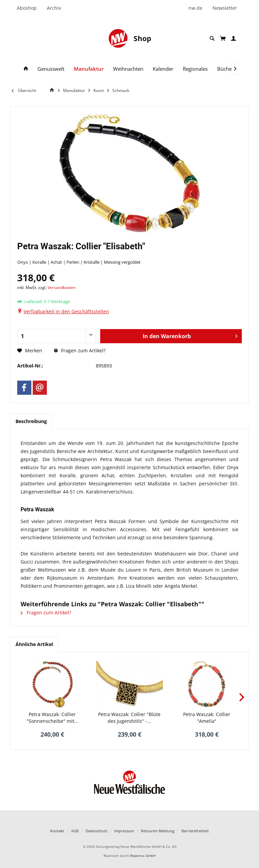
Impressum (124, 831)
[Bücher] (225, 69)
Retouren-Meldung (158, 831)
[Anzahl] (56, 336)
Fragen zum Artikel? (80, 350)
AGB (75, 831)
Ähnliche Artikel (34, 644)
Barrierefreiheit (195, 831)
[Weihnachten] (128, 69)
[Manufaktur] (89, 69)
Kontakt (57, 831)
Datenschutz (96, 831)
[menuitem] (29, 8)
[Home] (53, 90)
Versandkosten (62, 287)
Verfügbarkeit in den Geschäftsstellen (66, 311)
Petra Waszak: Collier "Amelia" (207, 718)
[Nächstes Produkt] (242, 697)
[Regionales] (195, 69)
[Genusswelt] (51, 69)
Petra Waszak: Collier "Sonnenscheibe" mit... (52, 718)
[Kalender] (163, 69)
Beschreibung (31, 421)
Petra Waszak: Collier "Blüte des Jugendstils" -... (129, 718)
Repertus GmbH (143, 856)
